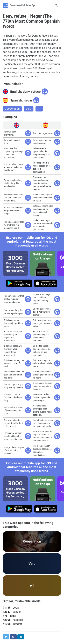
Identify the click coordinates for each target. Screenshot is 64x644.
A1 (39, 109)
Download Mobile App (23, 5)
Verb (29, 109)
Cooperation (12, 109)
